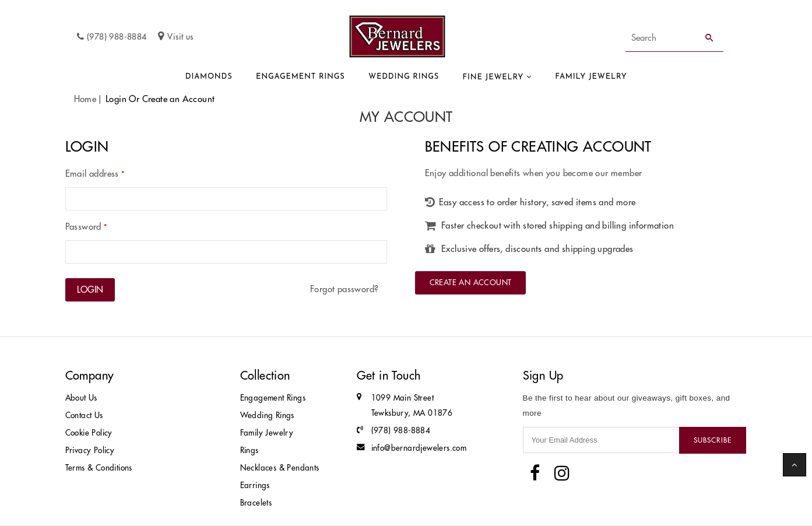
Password (87, 227)
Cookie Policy (89, 433)
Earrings (255, 485)
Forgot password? (344, 289)
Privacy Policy (90, 450)
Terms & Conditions (99, 468)
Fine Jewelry (493, 77)
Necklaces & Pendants (280, 468)
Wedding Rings (404, 77)
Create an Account (471, 282)
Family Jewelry (591, 77)
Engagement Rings (300, 77)
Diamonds (209, 77)
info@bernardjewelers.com (419, 448)
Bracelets (256, 503)
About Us (81, 398)
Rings (249, 450)
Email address (95, 173)
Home (85, 99)
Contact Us (84, 415)
